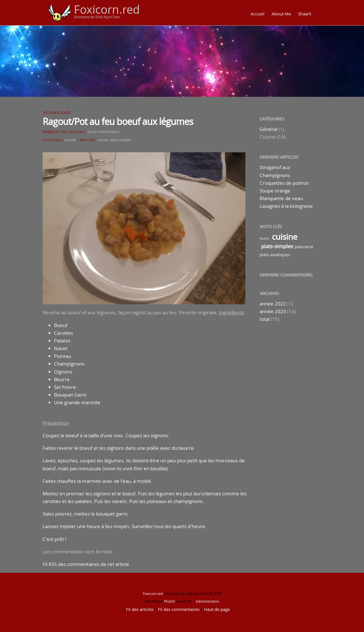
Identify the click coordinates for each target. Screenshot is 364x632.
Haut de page (217, 609)
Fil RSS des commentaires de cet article (86, 564)
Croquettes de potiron (284, 183)
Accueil (258, 14)
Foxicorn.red (107, 9)
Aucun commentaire (103, 132)
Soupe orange (275, 191)
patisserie (304, 247)
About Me (281, 14)
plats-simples (121, 140)
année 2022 (273, 304)
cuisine (103, 140)
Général (268, 129)
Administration (207, 601)
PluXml (264, 239)
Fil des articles (140, 609)
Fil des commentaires (179, 609)
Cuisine (70, 140)
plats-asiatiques (275, 255)
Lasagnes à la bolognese (286, 206)
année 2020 (273, 311)
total (265, 319)
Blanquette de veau (281, 198)
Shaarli (305, 14)
